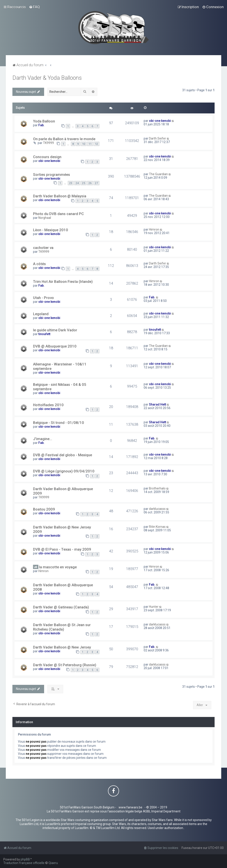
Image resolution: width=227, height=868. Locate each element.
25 (84, 183)
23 (71, 183)
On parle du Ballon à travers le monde (64, 139)
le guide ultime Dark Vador (55, 330)
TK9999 (48, 143)
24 (77, 183)
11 (90, 144)
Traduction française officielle (24, 863)
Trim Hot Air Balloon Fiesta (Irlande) (63, 282)
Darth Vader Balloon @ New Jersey (62, 647)
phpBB (25, 859)
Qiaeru (53, 863)
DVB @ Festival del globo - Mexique (63, 455)
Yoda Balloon (44, 121)
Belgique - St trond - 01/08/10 (59, 423)
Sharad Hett (158, 404)
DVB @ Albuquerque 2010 (55, 346)
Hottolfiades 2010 (48, 405)
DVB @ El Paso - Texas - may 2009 (62, 549)
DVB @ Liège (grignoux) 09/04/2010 (64, 471)
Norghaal (45, 218)
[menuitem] (34, 7)
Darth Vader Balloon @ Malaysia (60, 196)
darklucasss (157, 509)
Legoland (41, 314)
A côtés (39, 264)
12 (96, 144)
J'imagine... (43, 439)
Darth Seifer (158, 138)
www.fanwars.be (130, 807)
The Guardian (158, 174)
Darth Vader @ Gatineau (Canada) (61, 607)
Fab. (41, 125)
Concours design (47, 157)
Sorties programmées (52, 175)
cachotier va (43, 248)
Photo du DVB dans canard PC (58, 214)
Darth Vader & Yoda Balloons (47, 78)
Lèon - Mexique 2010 (51, 230)
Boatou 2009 (44, 509)
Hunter (154, 607)
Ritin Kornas (157, 527)
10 (84, 144)
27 (96, 183)
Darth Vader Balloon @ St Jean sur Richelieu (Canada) (62, 627)
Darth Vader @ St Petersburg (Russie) (65, 665)
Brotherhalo (157, 488)
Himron (154, 229)
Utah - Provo (43, 298)
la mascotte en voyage (58, 567)
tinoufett (44, 334)
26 (90, 183)
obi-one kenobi (160, 121)
